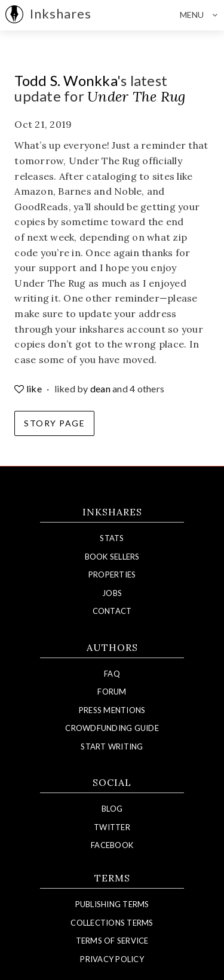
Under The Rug (136, 96)
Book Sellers (112, 557)
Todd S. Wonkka (66, 80)
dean (100, 388)
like (29, 388)
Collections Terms (112, 923)
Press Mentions (112, 710)
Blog (112, 809)
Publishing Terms (112, 904)
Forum (112, 692)
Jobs (112, 593)
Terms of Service (112, 941)
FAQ (112, 674)
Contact (112, 611)
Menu (202, 15)
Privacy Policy (112, 959)
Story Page (54, 423)
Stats (112, 538)
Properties (112, 575)
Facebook (112, 845)
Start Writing (112, 746)
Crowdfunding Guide (112, 728)
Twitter (112, 827)
